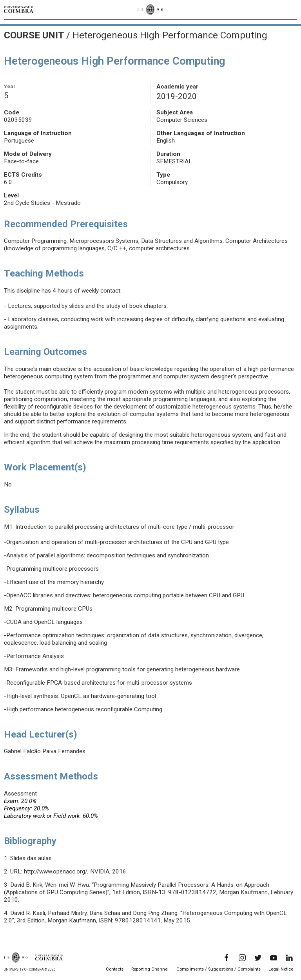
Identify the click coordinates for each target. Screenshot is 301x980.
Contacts (115, 969)
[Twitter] (258, 958)
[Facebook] (227, 958)
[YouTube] (274, 958)
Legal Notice (281, 969)
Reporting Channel (150, 969)
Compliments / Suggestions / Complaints (218, 969)
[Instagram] (242, 958)
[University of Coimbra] (19, 9)
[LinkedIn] (289, 958)
